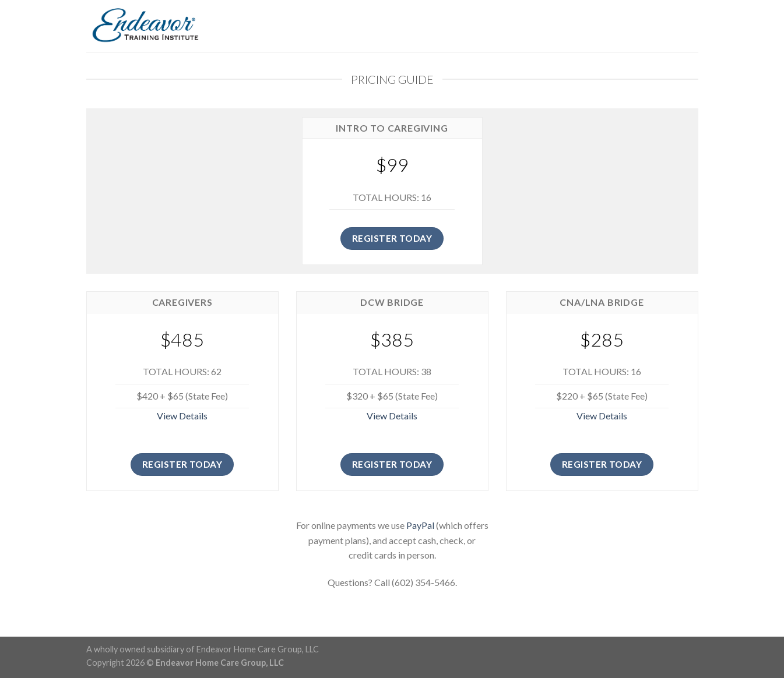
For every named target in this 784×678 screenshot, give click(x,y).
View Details (182, 416)
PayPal (420, 525)
